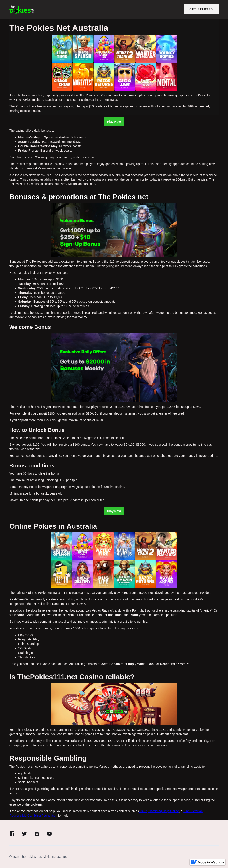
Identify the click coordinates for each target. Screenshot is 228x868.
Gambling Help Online (163, 811)
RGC (143, 811)
